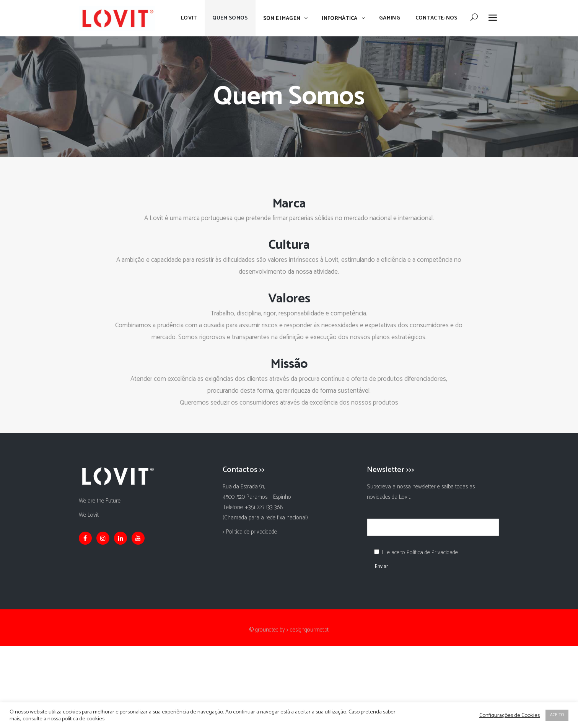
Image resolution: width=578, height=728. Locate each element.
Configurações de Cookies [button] (510, 715)
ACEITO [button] (557, 715)
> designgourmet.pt (308, 630)
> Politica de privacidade (250, 532)
